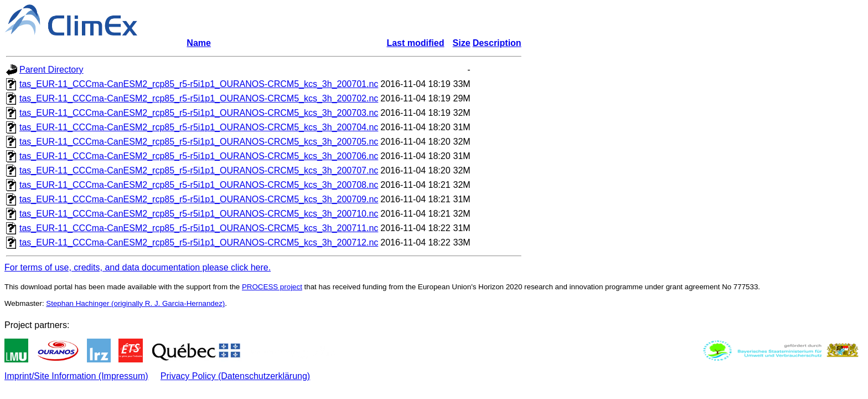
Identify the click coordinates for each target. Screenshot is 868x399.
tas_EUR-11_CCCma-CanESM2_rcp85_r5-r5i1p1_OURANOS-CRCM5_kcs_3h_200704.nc (199, 127)
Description (497, 43)
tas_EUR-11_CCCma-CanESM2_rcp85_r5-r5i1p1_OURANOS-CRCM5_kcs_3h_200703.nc (199, 113)
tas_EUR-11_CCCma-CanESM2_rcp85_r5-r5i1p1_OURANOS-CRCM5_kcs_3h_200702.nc (199, 98)
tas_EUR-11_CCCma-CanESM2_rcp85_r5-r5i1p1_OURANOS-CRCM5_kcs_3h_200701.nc (199, 84)
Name (199, 43)
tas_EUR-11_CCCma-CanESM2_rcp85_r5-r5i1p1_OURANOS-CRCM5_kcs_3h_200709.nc (199, 199)
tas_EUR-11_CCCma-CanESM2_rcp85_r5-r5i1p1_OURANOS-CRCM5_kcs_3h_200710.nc (199, 214)
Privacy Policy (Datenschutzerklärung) (235, 376)
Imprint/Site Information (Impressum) (76, 376)
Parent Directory (51, 70)
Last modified (415, 43)
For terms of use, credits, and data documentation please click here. (138, 267)
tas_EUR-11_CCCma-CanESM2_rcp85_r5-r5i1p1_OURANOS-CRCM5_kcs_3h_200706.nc (199, 156)
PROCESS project (272, 287)
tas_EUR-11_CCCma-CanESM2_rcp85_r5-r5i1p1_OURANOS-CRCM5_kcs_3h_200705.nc (199, 142)
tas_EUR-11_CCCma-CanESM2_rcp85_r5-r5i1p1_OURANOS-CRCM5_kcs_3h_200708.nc (199, 185)
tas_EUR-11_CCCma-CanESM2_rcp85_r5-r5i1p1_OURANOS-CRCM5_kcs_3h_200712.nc (199, 242)
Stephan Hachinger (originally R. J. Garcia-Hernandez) (135, 303)
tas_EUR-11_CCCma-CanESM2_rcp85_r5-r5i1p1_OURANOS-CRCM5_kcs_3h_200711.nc (199, 228)
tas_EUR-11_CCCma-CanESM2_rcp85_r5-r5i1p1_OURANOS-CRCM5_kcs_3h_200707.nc (199, 170)
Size (462, 43)
